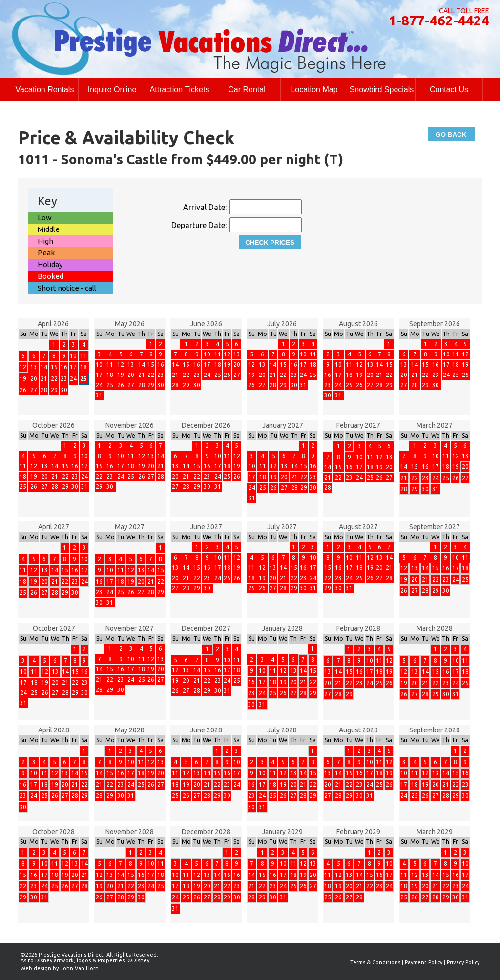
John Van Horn (79, 968)
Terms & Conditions (375, 962)
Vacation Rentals (45, 90)
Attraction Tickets (180, 90)
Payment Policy (424, 962)
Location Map (314, 90)
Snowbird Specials (382, 90)
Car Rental (247, 90)
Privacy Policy (463, 962)
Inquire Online (112, 90)
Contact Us (449, 90)
